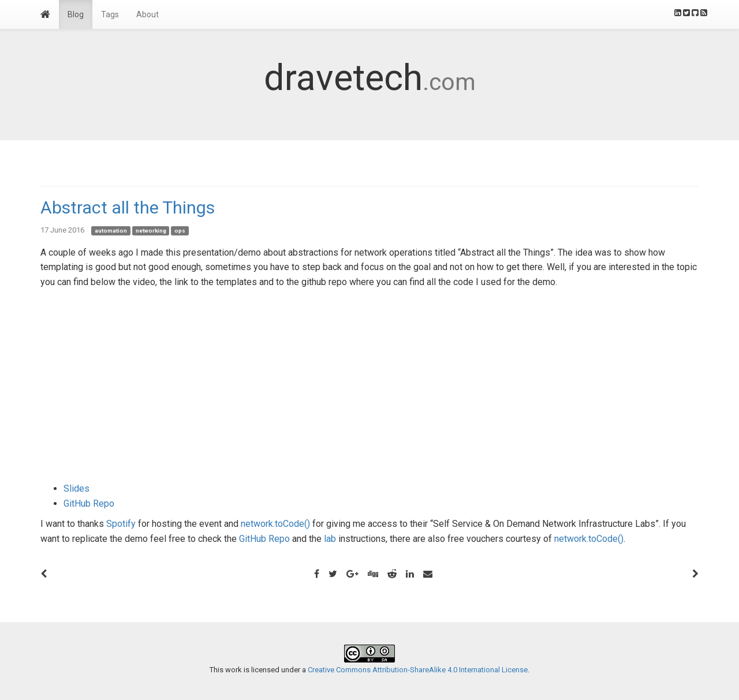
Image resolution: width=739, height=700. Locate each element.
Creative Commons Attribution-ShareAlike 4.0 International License (418, 670)
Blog (76, 14)
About (148, 14)
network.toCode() (275, 524)
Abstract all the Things (128, 207)
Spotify (121, 524)
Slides (76, 488)
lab (330, 539)
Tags (110, 14)
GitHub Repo (89, 504)
